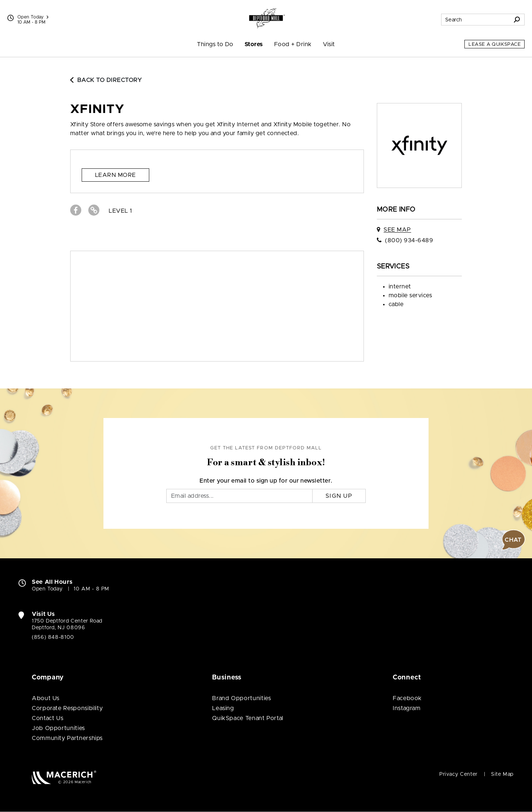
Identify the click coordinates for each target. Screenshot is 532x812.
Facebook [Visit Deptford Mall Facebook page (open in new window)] (407, 698)
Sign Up (339, 496)
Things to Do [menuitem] (215, 44)
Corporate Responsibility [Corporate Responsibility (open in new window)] (67, 708)
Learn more (115, 175)
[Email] (239, 496)
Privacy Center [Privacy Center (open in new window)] (458, 774)
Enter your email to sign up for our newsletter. (266, 481)
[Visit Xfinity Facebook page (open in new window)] (76, 210)
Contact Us (47, 718)
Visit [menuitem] (329, 44)
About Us (46, 698)
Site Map (502, 774)
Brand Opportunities (241, 698)
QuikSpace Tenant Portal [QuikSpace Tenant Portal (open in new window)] (248, 718)
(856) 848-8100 (53, 637)
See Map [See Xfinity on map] (397, 230)
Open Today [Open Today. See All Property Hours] (47, 589)
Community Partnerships (67, 738)
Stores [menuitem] (254, 44)
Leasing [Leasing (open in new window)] (223, 708)
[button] (514, 540)
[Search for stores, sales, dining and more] (475, 20)
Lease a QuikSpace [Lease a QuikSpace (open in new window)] (495, 44)
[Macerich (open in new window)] (64, 777)
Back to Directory (106, 80)
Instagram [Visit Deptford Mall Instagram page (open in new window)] (407, 708)
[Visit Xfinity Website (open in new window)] (94, 210)
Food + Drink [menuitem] (293, 44)
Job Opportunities (58, 728)
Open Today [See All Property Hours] (33, 17)
